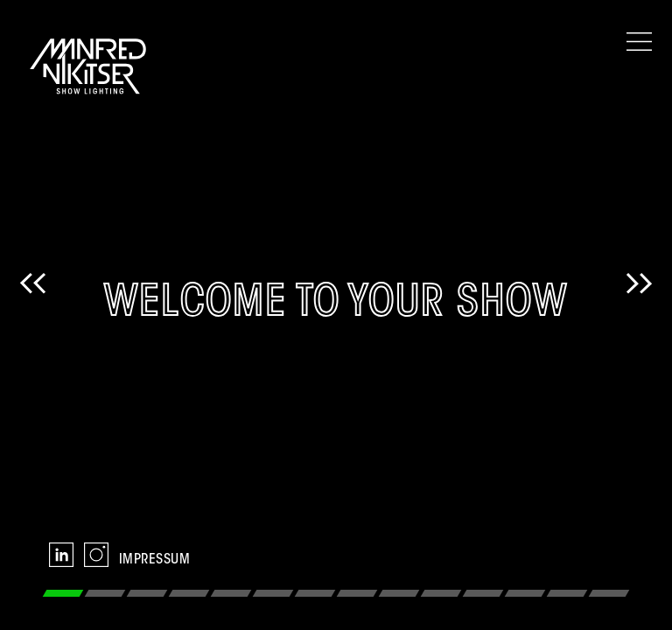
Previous (33, 315)
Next (639, 315)
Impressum (154, 560)
